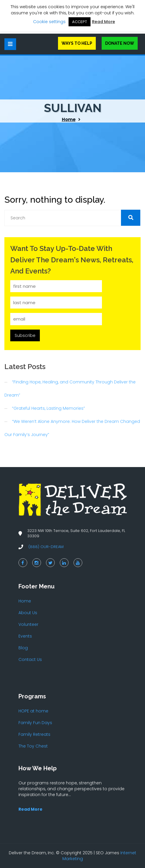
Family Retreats (34, 734)
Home (69, 119)
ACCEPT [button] (80, 22)
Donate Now (120, 43)
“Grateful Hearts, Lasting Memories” (48, 408)
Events (25, 636)
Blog (23, 648)
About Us (28, 613)
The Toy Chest (33, 746)
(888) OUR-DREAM (46, 547)
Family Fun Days (35, 723)
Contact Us (30, 659)
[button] (131, 218)
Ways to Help (77, 43)
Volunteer (28, 624)
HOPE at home (33, 711)
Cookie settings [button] (49, 22)
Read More (104, 22)
